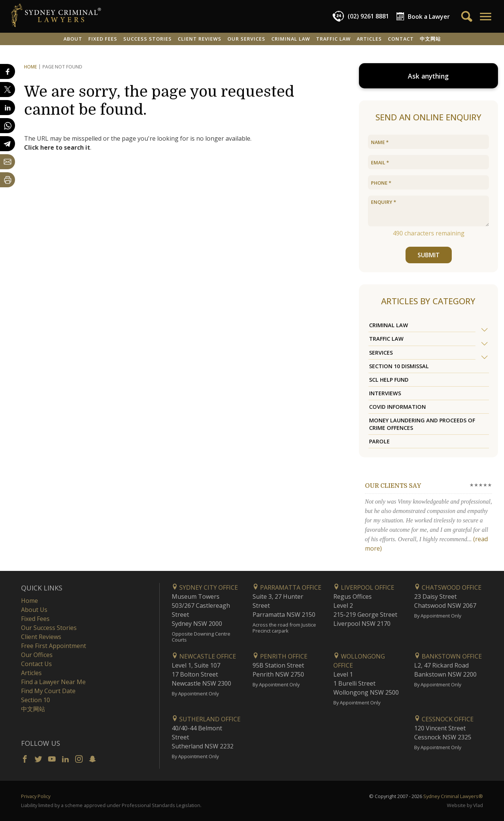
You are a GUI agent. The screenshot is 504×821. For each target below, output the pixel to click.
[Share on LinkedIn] (8, 108)
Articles (369, 39)
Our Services (246, 39)
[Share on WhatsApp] (8, 126)
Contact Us (36, 664)
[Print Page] (8, 180)
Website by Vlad (465, 805)
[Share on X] (8, 90)
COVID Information (397, 407)
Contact (401, 39)
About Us (34, 610)
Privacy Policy (36, 796)
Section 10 (36, 700)
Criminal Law (291, 39)
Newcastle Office (204, 656)
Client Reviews (200, 39)
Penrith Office (280, 656)
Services (381, 353)
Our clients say (393, 486)
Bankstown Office (448, 656)
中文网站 (430, 39)
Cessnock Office (444, 719)
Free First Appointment (54, 646)
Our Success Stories (49, 628)
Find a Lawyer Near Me (53, 682)
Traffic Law (333, 39)
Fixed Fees (103, 39)
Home (30, 67)
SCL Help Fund (389, 380)
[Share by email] (8, 162)
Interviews (385, 393)
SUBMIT (428, 255)
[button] (485, 17)
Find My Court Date (48, 691)
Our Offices (37, 655)
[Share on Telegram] (8, 144)
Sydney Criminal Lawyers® (453, 796)
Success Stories (148, 39)
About (73, 39)
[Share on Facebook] (8, 71)
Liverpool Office (364, 587)
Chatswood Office (448, 587)
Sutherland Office (206, 719)
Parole (379, 441)
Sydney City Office (205, 587)
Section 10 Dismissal (399, 366)
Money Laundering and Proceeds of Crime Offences (422, 424)
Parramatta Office (287, 587)
